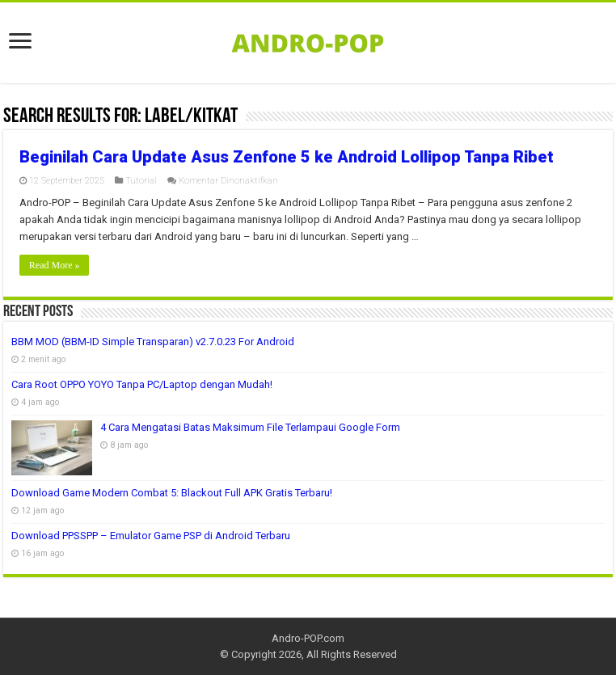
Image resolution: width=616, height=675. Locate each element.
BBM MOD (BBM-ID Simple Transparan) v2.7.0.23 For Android (153, 342)
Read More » (55, 265)
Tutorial (141, 181)
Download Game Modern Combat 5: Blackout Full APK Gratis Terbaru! (172, 493)
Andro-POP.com (308, 638)
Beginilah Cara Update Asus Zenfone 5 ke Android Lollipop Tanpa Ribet (287, 157)
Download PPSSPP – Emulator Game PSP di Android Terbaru (151, 536)
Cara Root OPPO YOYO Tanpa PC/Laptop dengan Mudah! (142, 384)
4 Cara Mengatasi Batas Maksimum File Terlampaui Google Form (250, 427)
